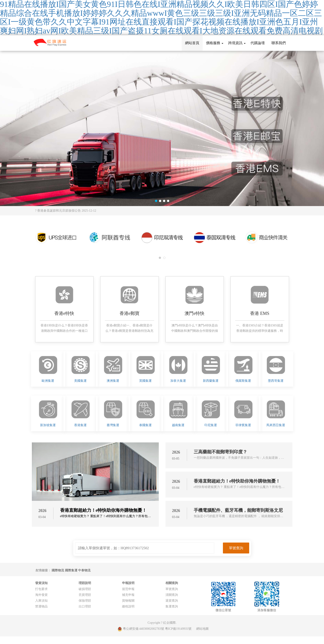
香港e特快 (64, 313)
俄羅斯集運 (243, 381)
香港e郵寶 (129, 313)
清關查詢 (172, 595)
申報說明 (128, 583)
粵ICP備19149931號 (178, 629)
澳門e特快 (195, 313)
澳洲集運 (113, 381)
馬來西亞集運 (276, 425)
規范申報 (128, 589)
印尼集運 (211, 425)
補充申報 (128, 595)
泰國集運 (145, 425)
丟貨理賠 (85, 595)
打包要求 (41, 589)
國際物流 (58, 570)
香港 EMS (260, 313)
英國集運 (145, 381)
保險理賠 (85, 601)
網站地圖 (202, 629)
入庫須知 (41, 601)
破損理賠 (85, 589)
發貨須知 (41, 583)
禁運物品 (41, 606)
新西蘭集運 (211, 381)
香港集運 (80, 425)
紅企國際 (169, 623)
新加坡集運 (48, 425)
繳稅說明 (128, 606)
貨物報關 (128, 601)
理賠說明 (85, 583)
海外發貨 (41, 595)
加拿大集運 (178, 381)
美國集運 (80, 381)
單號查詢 (172, 589)
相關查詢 (172, 583)
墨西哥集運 (276, 381)
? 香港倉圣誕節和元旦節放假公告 (66, 211)
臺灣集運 (113, 425)
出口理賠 (85, 606)
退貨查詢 (172, 601)
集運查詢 (172, 606)
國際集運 (72, 570)
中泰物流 (84, 570)
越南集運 (178, 425)
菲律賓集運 (243, 425)
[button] (156, 201)
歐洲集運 (48, 381)
